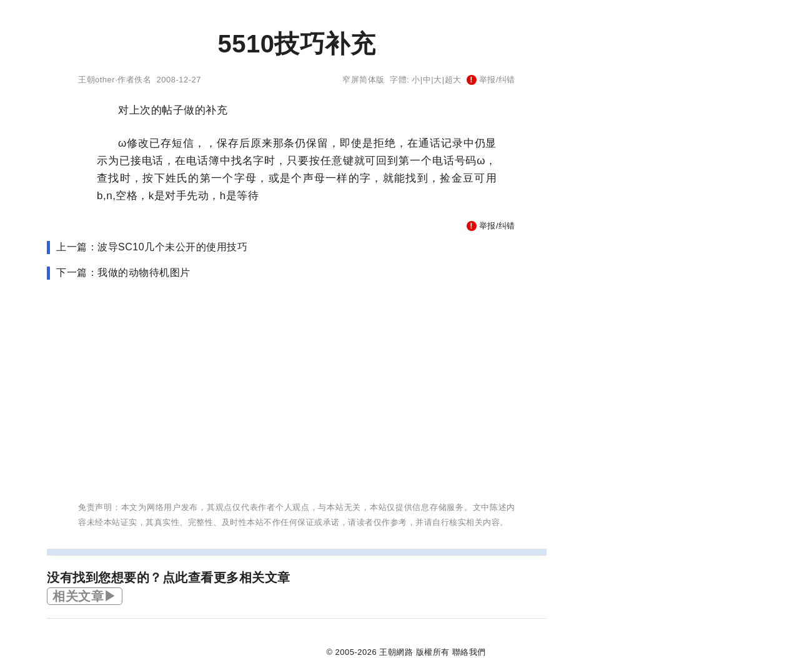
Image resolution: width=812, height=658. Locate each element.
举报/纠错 (491, 80)
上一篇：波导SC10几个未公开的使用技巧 (152, 247)
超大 (453, 80)
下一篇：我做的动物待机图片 (123, 273)
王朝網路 (396, 652)
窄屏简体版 (364, 80)
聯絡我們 (469, 652)
